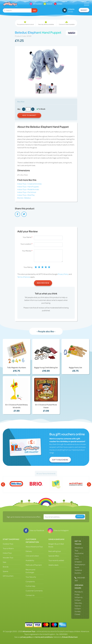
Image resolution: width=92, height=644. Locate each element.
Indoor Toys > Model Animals (28, 189)
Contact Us (30, 595)
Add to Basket (29, 115)
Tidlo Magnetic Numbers (17, 367)
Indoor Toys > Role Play (26, 195)
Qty (19, 109)
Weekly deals (53, 565)
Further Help (30, 586)
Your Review (27, 251)
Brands (6, 567)
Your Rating (28, 267)
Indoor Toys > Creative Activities (29, 184)
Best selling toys (55, 551)
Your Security (31, 577)
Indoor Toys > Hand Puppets (28, 187)
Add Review (43, 283)
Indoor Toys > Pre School (27, 192)
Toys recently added (56, 560)
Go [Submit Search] (35, 10)
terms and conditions (44, 637)
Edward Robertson (70, 637)
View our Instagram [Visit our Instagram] (58, 530)
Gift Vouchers (60, 460)
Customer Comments (34, 591)
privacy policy (26, 637)
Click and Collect (32, 556)
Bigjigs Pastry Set (75, 367)
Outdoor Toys (8, 544)
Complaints (30, 581)
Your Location (26, 244)
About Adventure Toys (34, 547)
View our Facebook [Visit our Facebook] (34, 530)
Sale (4, 562)
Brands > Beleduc (24, 198)
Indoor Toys (7, 553)
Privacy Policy (63, 274)
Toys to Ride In (8, 548)
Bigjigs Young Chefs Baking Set (46, 367)
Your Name (28, 237)
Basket (84, 10)
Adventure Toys (29, 631)
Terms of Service (24, 277)
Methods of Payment (34, 565)
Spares (6, 571)
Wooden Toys (8, 558)
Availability (30, 560)
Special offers (54, 556)
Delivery (29, 551)
